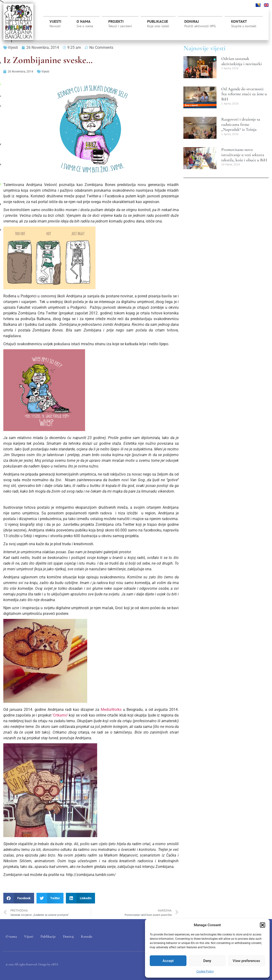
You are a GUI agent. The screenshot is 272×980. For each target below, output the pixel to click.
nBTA (55, 965)
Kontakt (244, 24)
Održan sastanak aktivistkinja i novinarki (242, 61)
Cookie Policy (205, 971)
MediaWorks (111, 710)
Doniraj (200, 24)
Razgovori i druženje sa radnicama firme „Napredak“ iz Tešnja (241, 124)
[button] (263, 925)
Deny (207, 961)
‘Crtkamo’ (60, 715)
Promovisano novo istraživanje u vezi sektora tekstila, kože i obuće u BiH (244, 155)
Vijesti (55, 24)
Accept (168, 961)
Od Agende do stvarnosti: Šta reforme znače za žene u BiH (244, 94)
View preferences (246, 961)
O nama (85, 24)
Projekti (120, 25)
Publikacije (158, 24)
